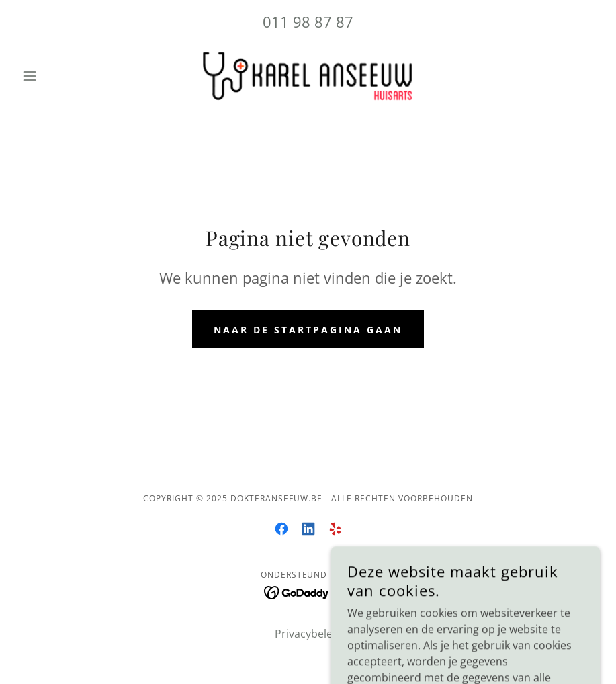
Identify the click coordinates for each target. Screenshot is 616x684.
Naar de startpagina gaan (308, 330)
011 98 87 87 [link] (308, 22)
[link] (308, 76)
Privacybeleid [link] (308, 634)
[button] (60, 76)
